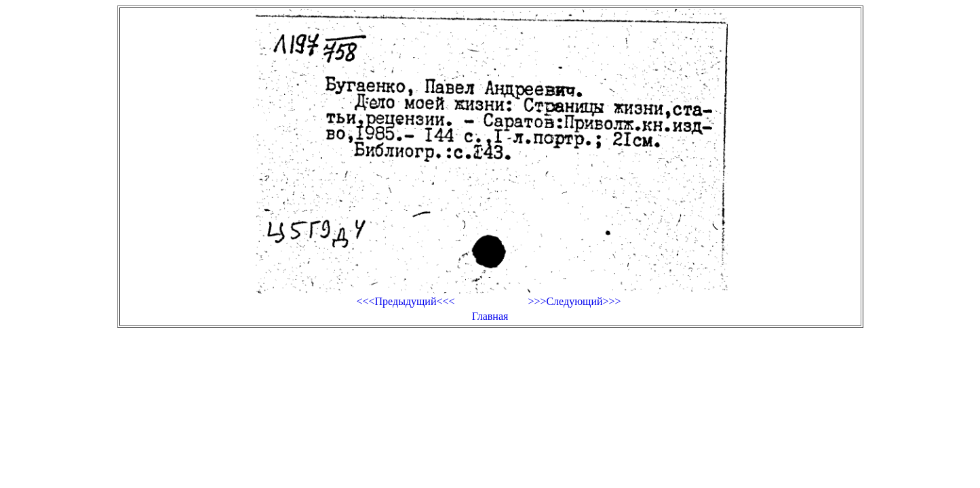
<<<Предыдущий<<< (405, 301)
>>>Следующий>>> (574, 301)
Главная (490, 316)
